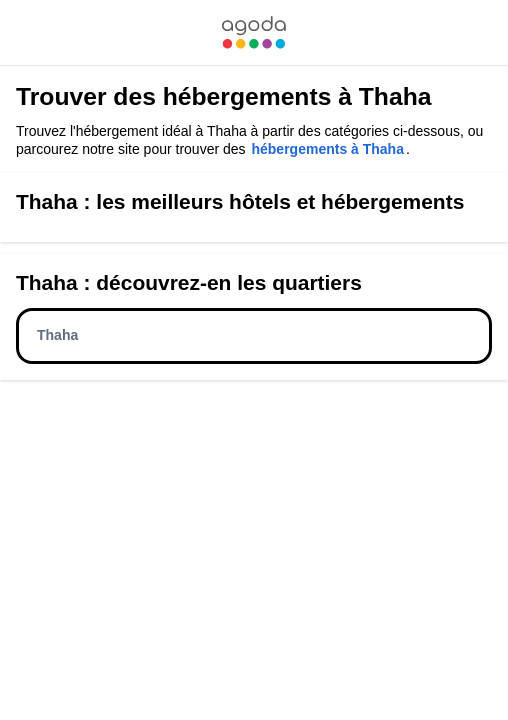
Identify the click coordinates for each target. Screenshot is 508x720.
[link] (254, 32)
